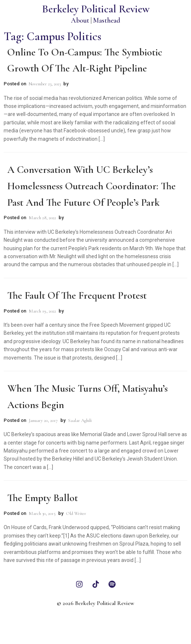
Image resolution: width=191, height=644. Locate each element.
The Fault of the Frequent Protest (77, 295)
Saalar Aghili (80, 420)
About (80, 20)
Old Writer (76, 513)
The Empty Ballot (43, 498)
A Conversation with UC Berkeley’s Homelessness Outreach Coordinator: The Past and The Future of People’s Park (91, 186)
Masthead (107, 20)
